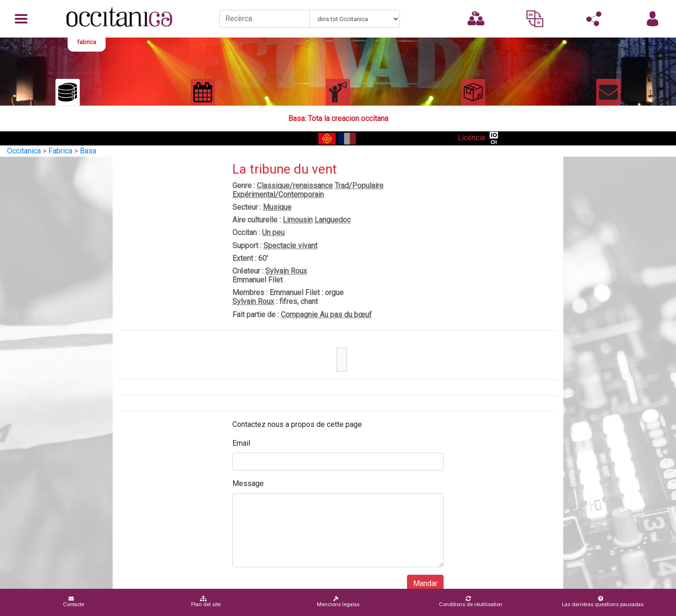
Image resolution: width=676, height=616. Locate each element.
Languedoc (333, 220)
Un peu (273, 232)
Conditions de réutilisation (471, 602)
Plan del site (206, 602)
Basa (88, 151)
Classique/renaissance (295, 186)
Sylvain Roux (286, 271)
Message (248, 483)
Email (241, 443)
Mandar (425, 583)
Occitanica (24, 151)
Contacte (73, 602)
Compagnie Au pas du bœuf (326, 315)
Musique (277, 207)
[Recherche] (265, 19)
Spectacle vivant (290, 246)
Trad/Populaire (359, 186)
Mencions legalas (338, 602)
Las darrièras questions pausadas (603, 602)
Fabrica (60, 151)
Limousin (298, 220)
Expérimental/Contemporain (278, 194)
